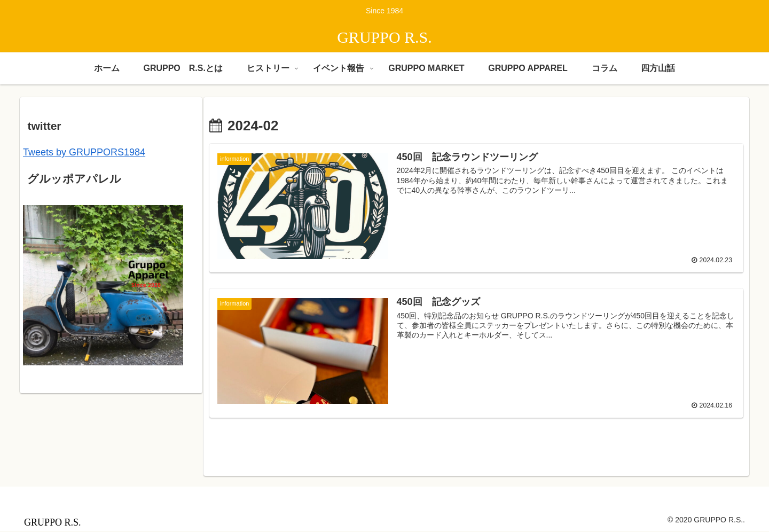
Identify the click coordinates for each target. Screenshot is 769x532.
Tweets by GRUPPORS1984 (84, 152)
